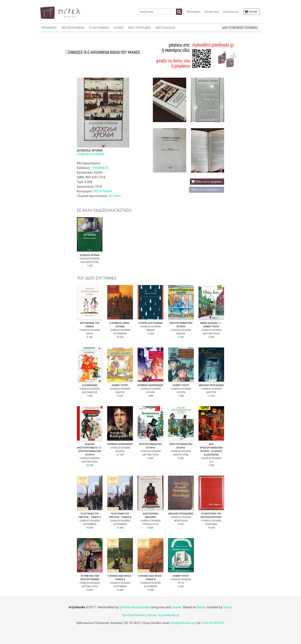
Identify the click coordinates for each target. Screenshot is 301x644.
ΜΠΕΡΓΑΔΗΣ (181, 521)
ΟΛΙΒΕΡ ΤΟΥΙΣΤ (120, 385)
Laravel (176, 607)
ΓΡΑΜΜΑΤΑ (100, 168)
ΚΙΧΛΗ (90, 334)
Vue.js (227, 607)
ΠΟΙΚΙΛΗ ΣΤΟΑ (150, 524)
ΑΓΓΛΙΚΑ (115, 196)
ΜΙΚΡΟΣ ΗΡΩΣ (181, 455)
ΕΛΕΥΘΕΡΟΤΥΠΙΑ (90, 262)
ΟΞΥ (211, 462)
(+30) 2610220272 (213, 623)
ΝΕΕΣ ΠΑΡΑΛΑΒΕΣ (140, 28)
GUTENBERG (120, 334)
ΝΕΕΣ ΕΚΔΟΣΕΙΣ (165, 28)
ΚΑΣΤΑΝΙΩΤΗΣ (90, 392)
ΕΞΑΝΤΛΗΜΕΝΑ (99, 28)
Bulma (201, 607)
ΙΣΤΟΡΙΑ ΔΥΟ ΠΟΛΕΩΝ (150, 323)
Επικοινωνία (231, 12)
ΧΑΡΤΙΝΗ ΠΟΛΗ (211, 334)
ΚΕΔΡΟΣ (181, 334)
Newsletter (193, 12)
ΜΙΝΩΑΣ (150, 330)
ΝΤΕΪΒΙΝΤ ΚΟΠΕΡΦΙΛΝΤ (150, 385)
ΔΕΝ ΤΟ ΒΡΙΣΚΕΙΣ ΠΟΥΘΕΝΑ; (240, 28)
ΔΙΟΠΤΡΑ (211, 392)
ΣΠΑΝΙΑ (119, 28)
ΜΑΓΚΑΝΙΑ (211, 524)
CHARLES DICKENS (90, 154)
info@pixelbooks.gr (182, 623)
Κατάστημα (212, 12)
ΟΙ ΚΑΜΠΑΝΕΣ (90, 385)
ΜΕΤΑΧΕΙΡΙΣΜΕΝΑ (73, 28)
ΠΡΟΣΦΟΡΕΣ (49, 28)
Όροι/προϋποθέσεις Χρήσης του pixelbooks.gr (150, 615)
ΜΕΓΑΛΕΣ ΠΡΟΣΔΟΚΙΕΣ (211, 385)
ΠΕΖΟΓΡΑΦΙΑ (103, 191)
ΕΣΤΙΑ (181, 583)
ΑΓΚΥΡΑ (150, 392)
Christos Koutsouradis (135, 607)
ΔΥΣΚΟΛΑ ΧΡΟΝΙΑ (90, 255)
